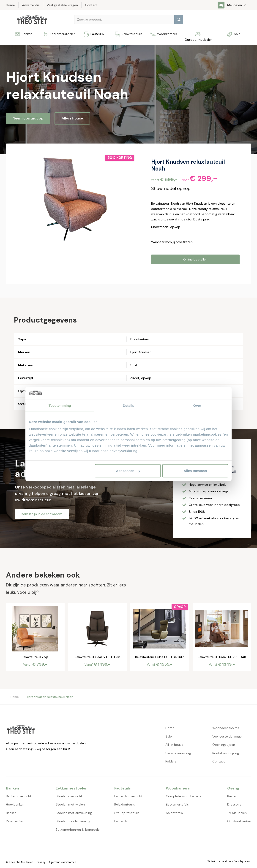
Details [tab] (128, 405)
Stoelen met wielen (70, 804)
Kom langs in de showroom (42, 514)
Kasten (232, 796)
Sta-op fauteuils (127, 813)
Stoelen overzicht (69, 796)
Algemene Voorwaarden (62, 862)
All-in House (72, 118)
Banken (11, 813)
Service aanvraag (178, 753)
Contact (219, 761)
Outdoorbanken (239, 821)
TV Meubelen (237, 813)
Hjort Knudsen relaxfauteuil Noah (49, 697)
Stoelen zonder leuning (73, 821)
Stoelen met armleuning (74, 813)
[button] (234, 5)
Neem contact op (28, 118)
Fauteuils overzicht (128, 796)
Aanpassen (128, 471)
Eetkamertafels (177, 804)
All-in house (174, 745)
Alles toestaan (195, 471)
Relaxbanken (15, 821)
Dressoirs (234, 804)
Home (15, 697)
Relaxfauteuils (125, 804)
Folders (171, 761)
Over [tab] (197, 405)
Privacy (41, 862)
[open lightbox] (76, 200)
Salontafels (174, 813)
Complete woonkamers (184, 796)
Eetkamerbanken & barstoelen (79, 830)
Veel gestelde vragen (228, 736)
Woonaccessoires (226, 728)
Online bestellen (195, 259)
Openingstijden (224, 745)
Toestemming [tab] (60, 405)
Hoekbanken (15, 804)
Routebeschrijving (226, 753)
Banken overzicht (19, 796)
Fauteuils (121, 821)
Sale (169, 736)
